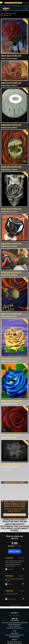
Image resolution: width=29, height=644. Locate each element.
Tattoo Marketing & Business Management (15, 623)
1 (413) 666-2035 (15, 637)
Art (2, 13)
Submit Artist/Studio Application (15, 515)
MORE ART (17, 56)
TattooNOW (14, 633)
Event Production (15, 626)
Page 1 (15, 13)
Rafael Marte (8, 13)
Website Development (14, 624)
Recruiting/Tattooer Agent (14, 628)
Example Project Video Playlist (15, 635)
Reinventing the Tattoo (15, 642)
